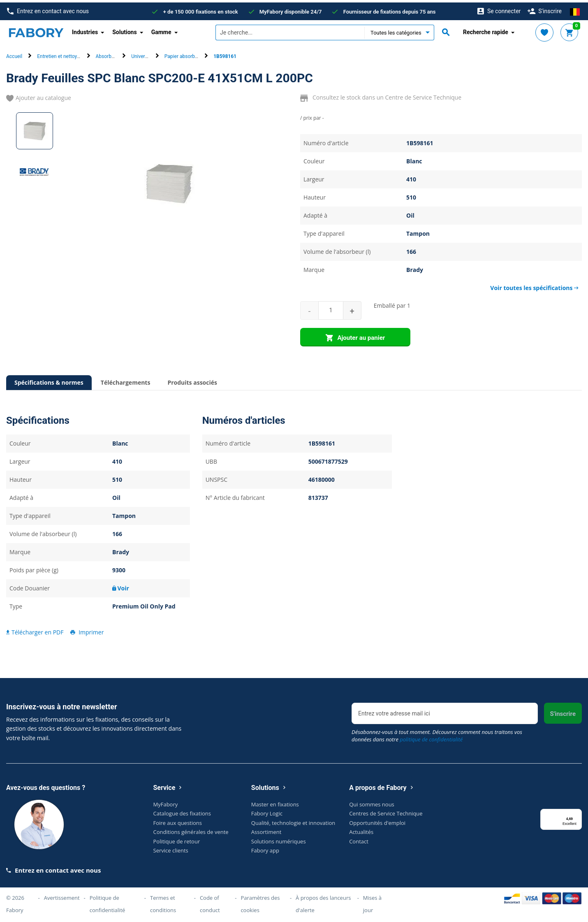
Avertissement (62, 895)
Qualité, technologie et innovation (293, 820)
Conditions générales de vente (191, 829)
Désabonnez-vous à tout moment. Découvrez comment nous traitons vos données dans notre (437, 733)
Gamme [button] (161, 30)
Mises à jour (372, 901)
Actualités (361, 829)
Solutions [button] (124, 30)
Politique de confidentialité (108, 901)
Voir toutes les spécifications (534, 285)
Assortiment (266, 829)
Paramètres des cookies (260, 901)
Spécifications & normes (49, 380)
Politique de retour (177, 839)
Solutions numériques (279, 839)
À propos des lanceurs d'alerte (323, 901)
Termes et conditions (163, 901)
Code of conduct (210, 901)
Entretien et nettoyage (61, 54)
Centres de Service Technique (386, 811)
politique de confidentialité (431, 737)
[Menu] (577, 811)
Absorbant (107, 54)
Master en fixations (275, 802)
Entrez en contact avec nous (48, 9)
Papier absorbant (183, 54)
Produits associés (192, 380)
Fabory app (265, 848)
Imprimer (86, 629)
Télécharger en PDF (35, 629)
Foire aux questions (178, 820)
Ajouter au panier (355, 336)
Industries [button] (85, 30)
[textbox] (290, 30)
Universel (141, 54)
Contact (359, 839)
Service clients (171, 848)
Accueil (14, 54)
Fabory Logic (267, 811)
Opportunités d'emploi (377, 820)
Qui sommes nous (372, 802)
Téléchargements (126, 380)
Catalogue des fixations (182, 811)
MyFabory (166, 802)
